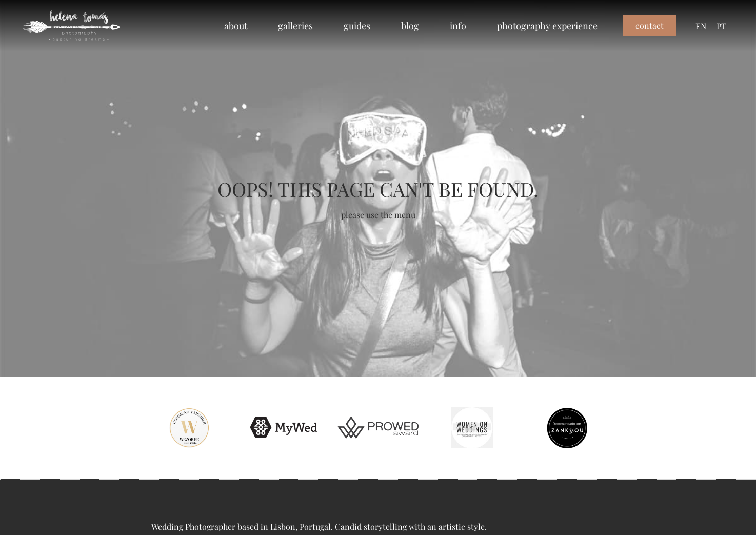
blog (410, 25)
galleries (295, 25)
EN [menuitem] (701, 25)
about (236, 25)
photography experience (547, 25)
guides (357, 25)
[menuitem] (701, 26)
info (458, 25)
